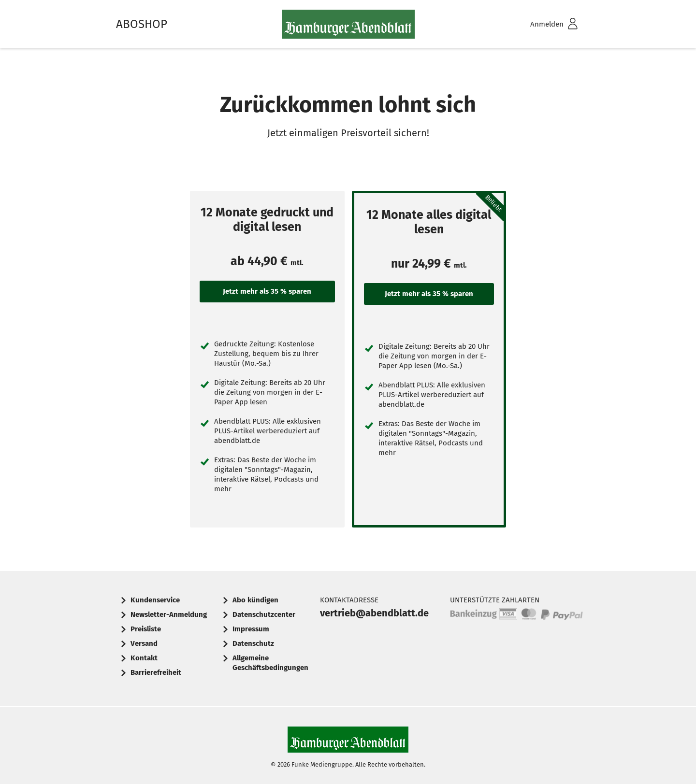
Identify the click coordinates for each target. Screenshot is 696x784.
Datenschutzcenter (264, 614)
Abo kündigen (255, 600)
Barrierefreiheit (156, 672)
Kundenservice (155, 600)
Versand (144, 643)
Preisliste (146, 629)
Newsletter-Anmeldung (169, 614)
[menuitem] (541, 24)
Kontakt (144, 658)
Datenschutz (253, 643)
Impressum (251, 629)
